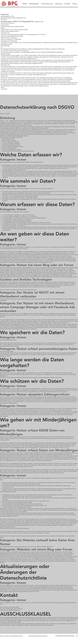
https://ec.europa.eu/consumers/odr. (56, 49)
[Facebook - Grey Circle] (77, 636)
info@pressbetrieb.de (14, 610)
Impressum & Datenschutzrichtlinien (38, 636)
